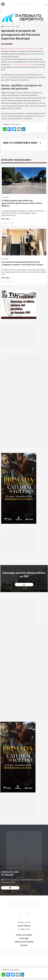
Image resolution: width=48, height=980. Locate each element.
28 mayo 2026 (9, 223)
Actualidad (7, 44)
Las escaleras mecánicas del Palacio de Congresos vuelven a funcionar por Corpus (22, 263)
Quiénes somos (24, 922)
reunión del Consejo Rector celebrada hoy (22, 49)
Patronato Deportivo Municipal (22, 64)
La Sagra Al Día (24, 929)
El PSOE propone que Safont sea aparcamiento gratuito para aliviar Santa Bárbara (22, 203)
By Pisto (24, 945)
